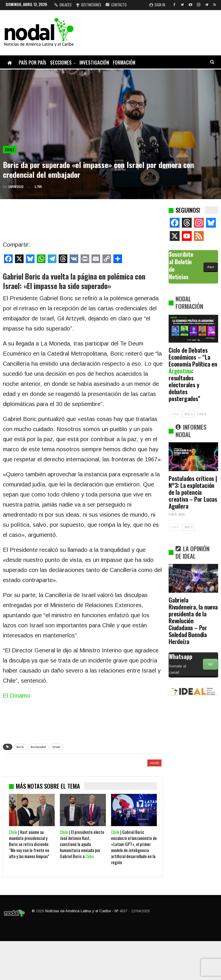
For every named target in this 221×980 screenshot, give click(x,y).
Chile (10, 150)
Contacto (116, 5)
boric (20, 747)
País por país (33, 62)
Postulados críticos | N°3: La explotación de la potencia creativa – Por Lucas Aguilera (193, 492)
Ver (210, 664)
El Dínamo (17, 696)
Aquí (211, 267)
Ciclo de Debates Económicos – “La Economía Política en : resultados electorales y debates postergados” (193, 374)
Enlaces (63, 5)
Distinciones (89, 5)
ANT (175, 414)
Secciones (61, 62)
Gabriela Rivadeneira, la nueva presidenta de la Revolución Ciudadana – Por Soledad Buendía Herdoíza (193, 621)
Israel (56, 747)
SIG (188, 414)
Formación (124, 62)
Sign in (157, 5)
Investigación (94, 62)
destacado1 (38, 747)
